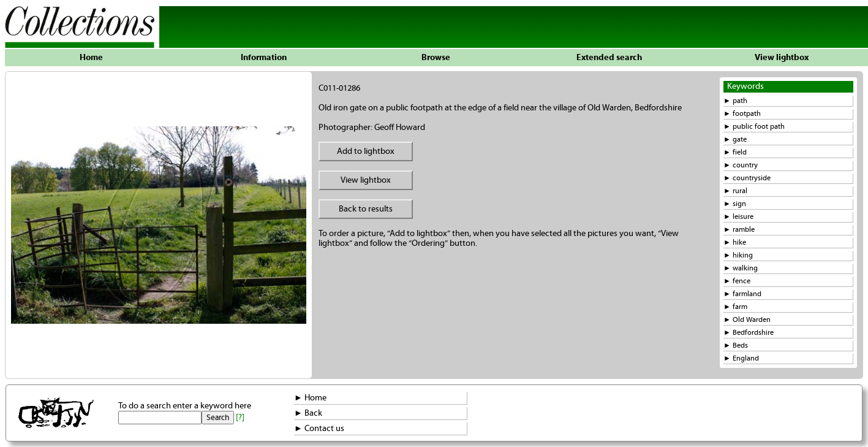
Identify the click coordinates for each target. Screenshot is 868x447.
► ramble (739, 230)
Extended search (609, 58)
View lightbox (782, 58)
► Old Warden (747, 320)
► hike (735, 243)
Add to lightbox (366, 151)
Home (91, 58)
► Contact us (319, 429)
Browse (436, 58)
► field (735, 152)
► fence (737, 281)
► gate (735, 139)
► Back (308, 413)
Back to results (366, 209)
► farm (735, 307)
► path (735, 101)
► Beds (736, 346)
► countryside (747, 178)
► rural (735, 191)
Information (264, 58)
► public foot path (754, 127)
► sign (735, 204)
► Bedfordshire (749, 333)
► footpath (742, 114)
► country (741, 165)
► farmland (742, 294)
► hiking (738, 255)
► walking (741, 268)
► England (741, 358)
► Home (310, 398)
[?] (240, 418)
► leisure (738, 217)
